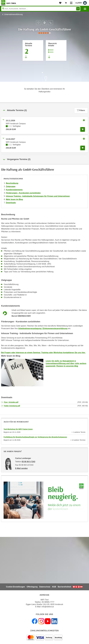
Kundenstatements (14, 190)
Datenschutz (45, 587)
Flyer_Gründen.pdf (11, 402)
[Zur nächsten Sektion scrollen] (44, 77)
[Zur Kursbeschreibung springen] (56, 50)
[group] (44, 33)
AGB (54, 587)
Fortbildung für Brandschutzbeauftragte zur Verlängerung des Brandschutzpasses (35, 437)
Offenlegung (32, 587)
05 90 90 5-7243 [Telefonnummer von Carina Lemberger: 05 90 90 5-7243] (28, 462)
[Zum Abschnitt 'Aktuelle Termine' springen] (33, 50)
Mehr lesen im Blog (14, 199)
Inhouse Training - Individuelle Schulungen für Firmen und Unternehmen (38, 196)
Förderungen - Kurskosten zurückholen (23, 193)
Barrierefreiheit (64, 587)
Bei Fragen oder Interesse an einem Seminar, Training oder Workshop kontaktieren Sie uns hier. (43, 353)
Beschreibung (12, 183)
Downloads (11, 203)
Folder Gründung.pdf (12, 406)
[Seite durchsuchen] (41, 9)
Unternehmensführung (13, 14)
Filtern (81, 110)
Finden (78, 9)
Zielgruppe (11, 186)
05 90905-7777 (48, 602)
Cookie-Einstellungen (16, 587)
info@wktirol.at (48, 607)
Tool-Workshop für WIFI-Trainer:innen (18, 429)
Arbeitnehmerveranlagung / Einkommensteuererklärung (43, 328)
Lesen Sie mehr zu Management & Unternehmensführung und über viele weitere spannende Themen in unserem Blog (66, 363)
